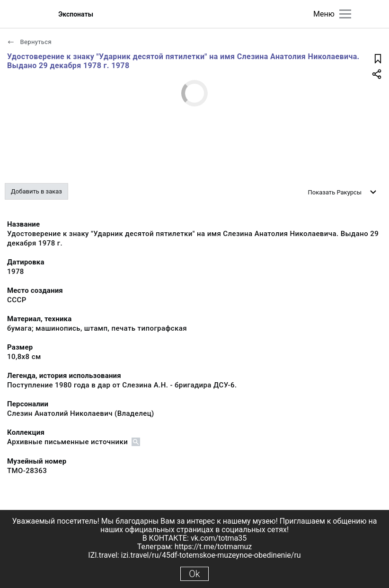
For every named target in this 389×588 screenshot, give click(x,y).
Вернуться (29, 42)
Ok (194, 574)
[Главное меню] (345, 14)
